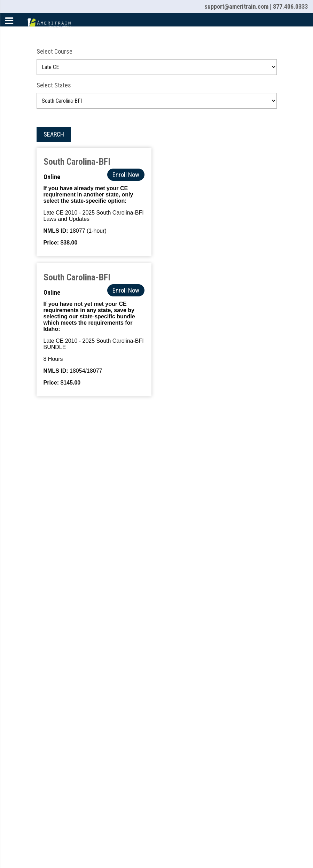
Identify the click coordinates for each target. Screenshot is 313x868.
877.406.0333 (290, 6)
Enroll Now (126, 175)
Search (54, 134)
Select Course (54, 51)
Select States (54, 85)
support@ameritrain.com (236, 6)
